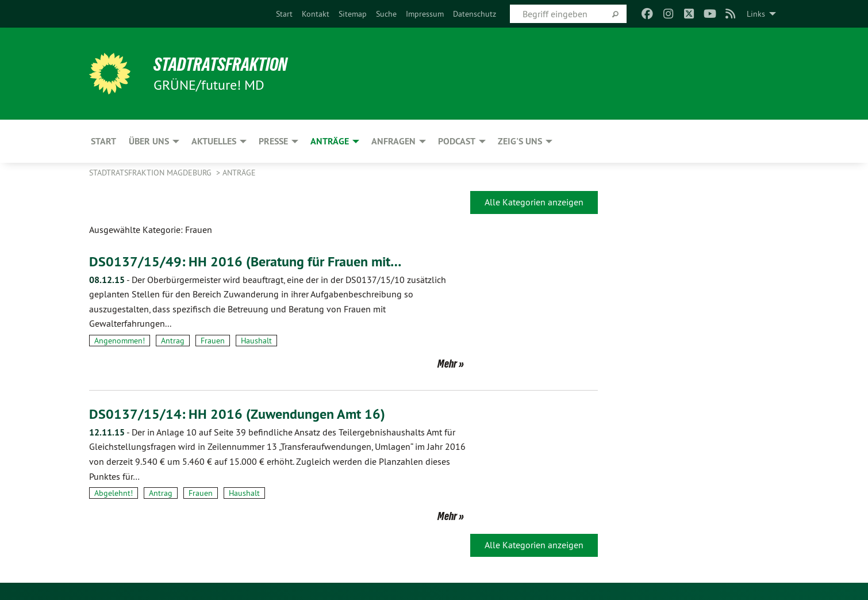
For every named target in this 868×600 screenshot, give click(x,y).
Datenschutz (475, 14)
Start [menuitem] (103, 141)
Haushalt (256, 341)
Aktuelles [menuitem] (214, 141)
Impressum (425, 14)
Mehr (447, 364)
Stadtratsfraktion (220, 64)
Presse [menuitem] (273, 141)
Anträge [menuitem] (330, 141)
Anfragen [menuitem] (393, 141)
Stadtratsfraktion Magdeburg (151, 173)
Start (284, 14)
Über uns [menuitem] (149, 141)
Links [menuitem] (756, 14)
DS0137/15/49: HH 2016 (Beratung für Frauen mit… (245, 261)
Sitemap (353, 14)
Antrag (173, 341)
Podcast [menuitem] (457, 141)
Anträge (239, 173)
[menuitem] (284, 14)
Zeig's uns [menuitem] (520, 141)
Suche (386, 14)
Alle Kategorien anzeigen (534, 202)
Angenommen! (120, 341)
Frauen (213, 341)
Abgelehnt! (114, 493)
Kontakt (316, 14)
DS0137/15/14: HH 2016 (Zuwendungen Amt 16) (237, 414)
